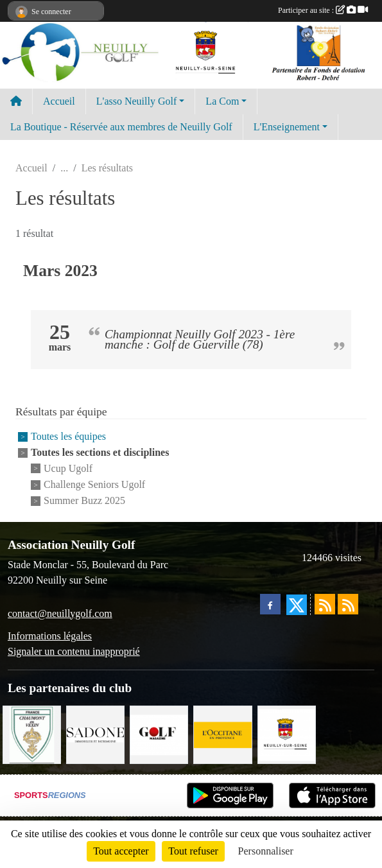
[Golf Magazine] (159, 733)
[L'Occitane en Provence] (222, 733)
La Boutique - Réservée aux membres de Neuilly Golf (121, 127)
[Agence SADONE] (95, 733)
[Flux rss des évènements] (348, 604)
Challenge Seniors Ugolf (94, 484)
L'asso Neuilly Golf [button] (137, 101)
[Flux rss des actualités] (325, 604)
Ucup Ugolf (68, 468)
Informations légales (50, 636)
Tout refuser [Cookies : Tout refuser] (193, 851)
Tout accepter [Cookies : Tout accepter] (121, 851)
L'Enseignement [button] (287, 127)
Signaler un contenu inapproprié (74, 651)
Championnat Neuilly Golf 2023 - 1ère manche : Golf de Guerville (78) (200, 339)
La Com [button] (222, 101)
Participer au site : (323, 10)
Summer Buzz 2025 (84, 501)
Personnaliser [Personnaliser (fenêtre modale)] (266, 851)
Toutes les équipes (68, 437)
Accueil (59, 101)
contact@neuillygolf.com (60, 613)
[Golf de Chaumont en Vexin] (32, 733)
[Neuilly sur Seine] (287, 733)
